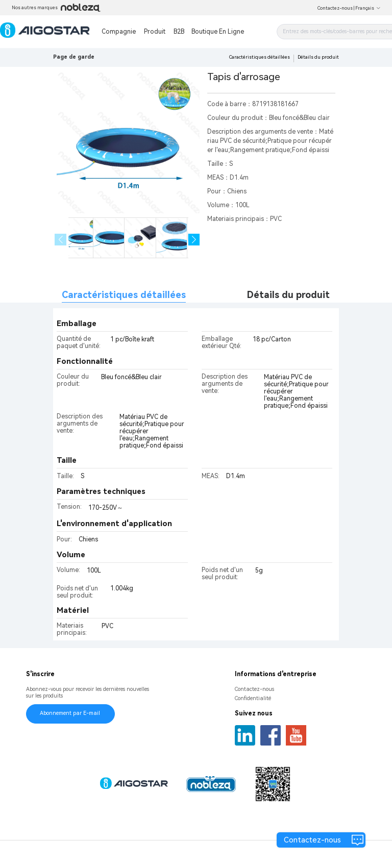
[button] (194, 240)
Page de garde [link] (74, 57)
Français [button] (368, 8)
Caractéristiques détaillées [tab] (124, 295)
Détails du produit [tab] (288, 295)
